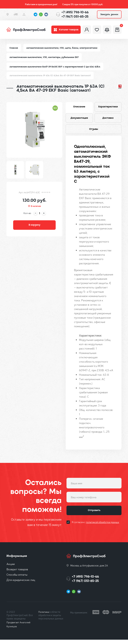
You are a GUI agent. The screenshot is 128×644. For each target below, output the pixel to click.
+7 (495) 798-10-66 (75, 12)
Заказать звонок (109, 14)
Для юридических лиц (21, 584)
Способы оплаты (17, 579)
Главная (14, 49)
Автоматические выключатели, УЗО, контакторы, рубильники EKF (45, 59)
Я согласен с (95, 528)
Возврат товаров (17, 573)
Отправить (94, 515)
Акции (11, 568)
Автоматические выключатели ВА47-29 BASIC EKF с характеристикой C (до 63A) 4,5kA (56, 68)
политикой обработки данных (103, 528)
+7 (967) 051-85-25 (75, 17)
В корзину (34, 227)
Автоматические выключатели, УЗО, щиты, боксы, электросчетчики (63, 49)
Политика (44, 616)
